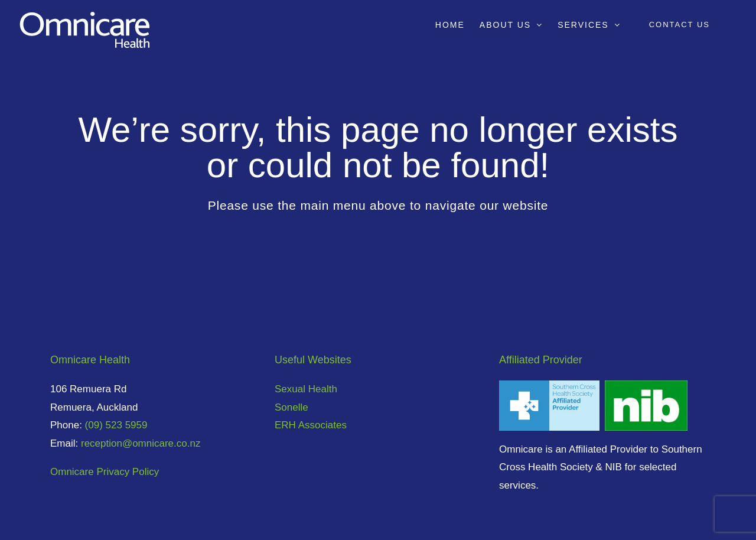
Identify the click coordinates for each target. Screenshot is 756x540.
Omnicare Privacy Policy (105, 472)
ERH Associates (311, 425)
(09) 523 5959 (116, 425)
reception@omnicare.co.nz (141, 443)
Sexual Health (306, 389)
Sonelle (291, 407)
